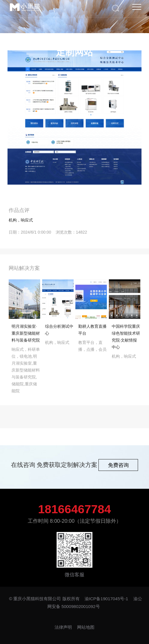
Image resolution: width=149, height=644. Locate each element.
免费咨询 (118, 465)
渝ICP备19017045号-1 (106, 599)
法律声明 (64, 627)
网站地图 (86, 627)
